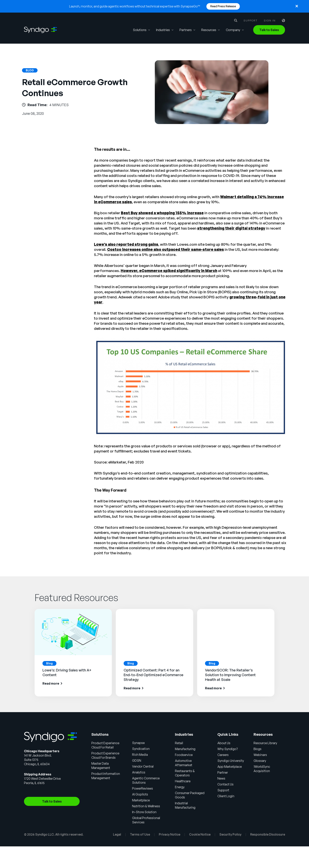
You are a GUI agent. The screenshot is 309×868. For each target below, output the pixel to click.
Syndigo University (231, 761)
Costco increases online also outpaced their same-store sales (166, 249)
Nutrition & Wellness (146, 806)
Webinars (260, 755)
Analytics (139, 772)
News (222, 778)
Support (251, 21)
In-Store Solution (145, 812)
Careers (223, 755)
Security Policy (230, 834)
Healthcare (183, 781)
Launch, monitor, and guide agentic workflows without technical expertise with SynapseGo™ (135, 6)
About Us (224, 743)
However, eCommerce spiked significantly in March (169, 271)
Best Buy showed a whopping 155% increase (162, 213)
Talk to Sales (269, 30)
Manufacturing (185, 749)
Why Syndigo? (228, 749)
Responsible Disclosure (268, 834)
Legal (117, 834)
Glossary (260, 761)
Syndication (141, 749)
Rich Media (140, 755)
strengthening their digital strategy (231, 228)
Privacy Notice (170, 834)
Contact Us (226, 784)
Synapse (139, 743)
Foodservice (184, 755)
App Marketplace (230, 767)
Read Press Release (223, 6)
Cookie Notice (200, 834)
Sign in (270, 21)
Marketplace (141, 800)
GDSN (137, 760)
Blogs (258, 749)
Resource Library (266, 743)
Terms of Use (140, 834)
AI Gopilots (140, 794)
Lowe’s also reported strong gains (126, 244)
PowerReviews (143, 788)
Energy (180, 787)
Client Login (226, 796)
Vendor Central (143, 766)
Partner (223, 772)
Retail (179, 743)
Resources (209, 30)
